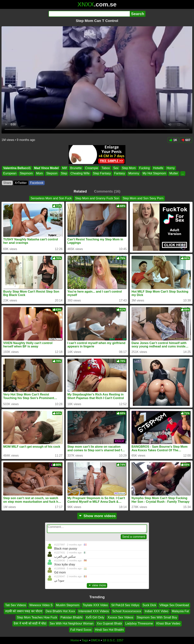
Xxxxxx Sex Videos (120, 617)
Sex (116, 168)
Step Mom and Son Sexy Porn (143, 198)
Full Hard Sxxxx (81, 630)
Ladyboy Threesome (139, 623)
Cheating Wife (80, 174)
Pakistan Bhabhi (71, 617)
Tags (85, 640)
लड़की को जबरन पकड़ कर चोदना (24, 611)
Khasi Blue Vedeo (168, 623)
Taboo (106, 168)
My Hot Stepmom (154, 174)
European (10, 174)
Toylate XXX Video (95, 605)
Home (75, 640)
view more (97, 585)
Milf (64, 168)
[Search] (89, 14)
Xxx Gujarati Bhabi (109, 623)
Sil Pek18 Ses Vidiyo (125, 605)
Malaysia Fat (180, 611)
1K (173, 140)
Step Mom (129, 168)
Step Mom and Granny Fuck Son (97, 198)
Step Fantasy (102, 174)
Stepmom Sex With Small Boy (157, 617)
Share (7, 183)
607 (186, 140)
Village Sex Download (174, 605)
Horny (171, 168)
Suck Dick (149, 605)
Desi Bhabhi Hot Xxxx (60, 611)
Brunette (76, 168)
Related (80, 191)
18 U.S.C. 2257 (113, 640)
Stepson (52, 174)
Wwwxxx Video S (41, 605)
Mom (40, 174)
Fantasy (120, 174)
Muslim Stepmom (68, 605)
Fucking (144, 168)
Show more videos (97, 516)
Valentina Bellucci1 (17, 168)
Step (64, 174)
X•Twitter (21, 183)
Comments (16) (107, 191)
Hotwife (158, 168)
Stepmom (26, 174)
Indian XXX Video (156, 611)
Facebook (37, 183)
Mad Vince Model (46, 168)
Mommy (134, 174)
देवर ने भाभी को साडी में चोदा (30, 623)
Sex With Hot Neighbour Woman (72, 623)
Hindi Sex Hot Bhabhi (109, 630)
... (183, 174)
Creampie (92, 168)
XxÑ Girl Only (95, 617)
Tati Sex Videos (16, 605)
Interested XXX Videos (94, 611)
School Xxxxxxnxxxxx (127, 611)
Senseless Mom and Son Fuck (51, 198)
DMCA (95, 640)
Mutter (174, 174)
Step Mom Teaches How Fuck (37, 617)
